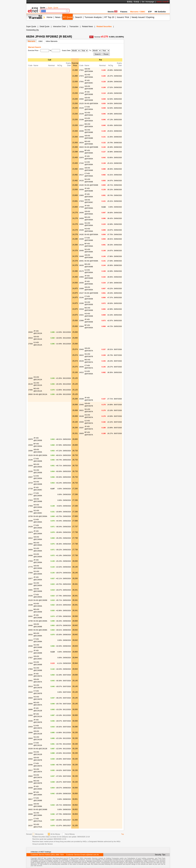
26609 (81, 433)
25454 (31, 727)
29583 (31, 394)
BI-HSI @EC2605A (40, 455)
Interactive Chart (59, 27)
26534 (81, 143)
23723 (31, 483)
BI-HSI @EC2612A (40, 394)
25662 (31, 776)
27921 (81, 70)
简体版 (137, 2)
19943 (31, 738)
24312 (81, 372)
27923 (81, 201)
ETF (150, 12)
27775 (31, 567)
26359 (81, 190)
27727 (31, 652)
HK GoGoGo (160, 12)
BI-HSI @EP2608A (91, 261)
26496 (81, 131)
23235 (31, 471)
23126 (31, 455)
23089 (81, 289)
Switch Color (162, 2)
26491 (81, 261)
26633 (81, 147)
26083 (31, 704)
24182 (81, 234)
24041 (81, 169)
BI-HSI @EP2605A (91, 103)
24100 (81, 230)
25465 (81, 405)
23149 (81, 114)
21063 (31, 715)
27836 (31, 573)
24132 (81, 181)
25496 (31, 765)
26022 (81, 355)
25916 (31, 338)
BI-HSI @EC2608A (40, 630)
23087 (31, 584)
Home (50, 17)
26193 (81, 361)
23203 (31, 466)
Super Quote (53, 8)
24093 (31, 550)
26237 (31, 826)
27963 (31, 663)
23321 (81, 315)
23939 (31, 445)
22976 (81, 158)
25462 (31, 759)
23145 (81, 297)
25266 (31, 721)
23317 (81, 125)
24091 (81, 224)
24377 (31, 820)
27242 (81, 163)
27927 (31, 658)
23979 (31, 532)
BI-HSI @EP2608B (91, 147)
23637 (31, 477)
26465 (31, 805)
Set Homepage (148, 2)
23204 (31, 610)
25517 (31, 770)
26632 (31, 809)
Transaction (74, 27)
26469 (81, 137)
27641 (81, 82)
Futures (124, 12)
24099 (31, 555)
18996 (31, 733)
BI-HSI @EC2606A (40, 516)
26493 (31, 630)
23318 (81, 309)
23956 (81, 277)
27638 (81, 207)
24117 (81, 175)
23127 (81, 293)
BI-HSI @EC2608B (40, 809)
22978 (31, 439)
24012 (31, 538)
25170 (81, 271)
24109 (31, 527)
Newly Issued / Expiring (143, 17)
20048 (31, 744)
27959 (31, 506)
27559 (31, 561)
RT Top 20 (109, 17)
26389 (31, 521)
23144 (81, 108)
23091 (31, 590)
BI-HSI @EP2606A (91, 234)
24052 (31, 544)
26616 (31, 640)
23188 (31, 605)
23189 (81, 120)
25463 (81, 349)
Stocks (113, 12)
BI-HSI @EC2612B (40, 749)
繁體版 (130, 2)
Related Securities (104, 27)
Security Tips (160, 855)
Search (78, 17)
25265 (31, 675)
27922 (81, 87)
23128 (31, 600)
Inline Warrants (52, 41)
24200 (81, 239)
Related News (88, 27)
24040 (81, 213)
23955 (81, 195)
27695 (31, 390)
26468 (81, 256)
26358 (31, 788)
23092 (81, 99)
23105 (31, 596)
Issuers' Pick (123, 17)
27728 (31, 489)
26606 (31, 794)
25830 (31, 332)
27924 (31, 500)
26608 (81, 152)
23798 (31, 621)
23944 (81, 326)
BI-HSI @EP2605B (91, 293)
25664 (31, 698)
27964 (31, 669)
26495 (81, 251)
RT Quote (68, 17)
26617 (31, 799)
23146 (31, 460)
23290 (81, 303)
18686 (31, 709)
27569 (31, 344)
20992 (31, 753)
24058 (81, 218)
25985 (31, 378)
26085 (31, 782)
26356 (81, 283)
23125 (81, 103)
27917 (31, 494)
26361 (31, 616)
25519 (31, 686)
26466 (31, 625)
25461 (31, 681)
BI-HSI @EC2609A (40, 621)
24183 (81, 185)
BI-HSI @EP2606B (91, 185)
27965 (31, 512)
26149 (31, 384)
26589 (31, 814)
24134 (81, 245)
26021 (81, 410)
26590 (31, 646)
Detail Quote (45, 27)
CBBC (41, 41)
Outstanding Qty (33, 30)
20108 (31, 749)
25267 (81, 428)
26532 (31, 635)
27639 (81, 93)
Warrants (32, 41)
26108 (81, 416)
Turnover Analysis (93, 17)
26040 (81, 367)
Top (123, 834)
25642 (31, 692)
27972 (81, 76)
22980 (81, 321)
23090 (31, 451)
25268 (81, 399)
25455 (81, 422)
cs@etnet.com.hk (92, 855)
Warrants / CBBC (138, 12)
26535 (81, 265)
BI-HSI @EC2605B (40, 600)
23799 (31, 516)
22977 (31, 578)
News (58, 17)
